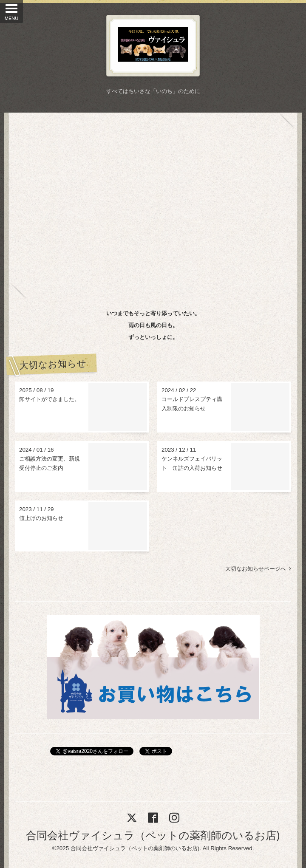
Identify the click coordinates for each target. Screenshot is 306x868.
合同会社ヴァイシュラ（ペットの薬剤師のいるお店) (153, 835)
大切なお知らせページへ (258, 569)
